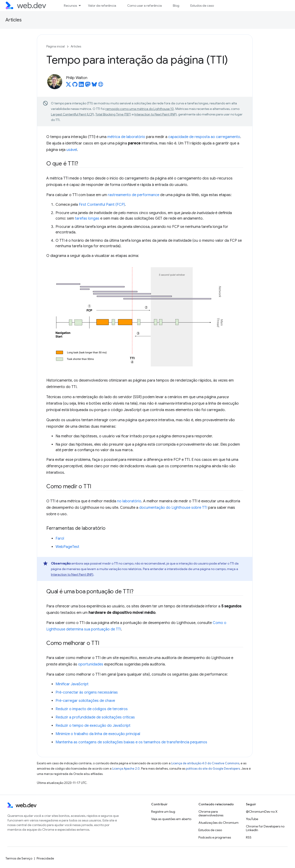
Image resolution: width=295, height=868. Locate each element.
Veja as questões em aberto (171, 819)
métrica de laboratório (126, 137)
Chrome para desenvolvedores (211, 813)
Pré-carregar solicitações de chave (85, 701)
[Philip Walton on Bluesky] (94, 86)
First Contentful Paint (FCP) (102, 205)
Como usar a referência (145, 6)
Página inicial (56, 46)
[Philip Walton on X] (68, 86)
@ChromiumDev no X (262, 812)
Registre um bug (163, 812)
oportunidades (91, 664)
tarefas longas (87, 218)
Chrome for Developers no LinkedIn (265, 828)
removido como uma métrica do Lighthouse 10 (140, 109)
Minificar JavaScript (72, 684)
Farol (60, 538)
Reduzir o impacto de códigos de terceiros (92, 709)
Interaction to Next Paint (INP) (156, 114)
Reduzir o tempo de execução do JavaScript (93, 726)
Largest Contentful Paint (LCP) (72, 114)
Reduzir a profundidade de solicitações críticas (95, 717)
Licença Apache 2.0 (126, 769)
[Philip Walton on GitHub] (75, 86)
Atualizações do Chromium (218, 823)
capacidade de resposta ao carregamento (204, 137)
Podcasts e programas (215, 837)
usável (72, 150)
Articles (14, 20)
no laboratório (129, 501)
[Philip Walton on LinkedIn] (81, 86)
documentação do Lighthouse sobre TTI (173, 508)
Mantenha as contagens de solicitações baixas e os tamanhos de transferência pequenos (131, 742)
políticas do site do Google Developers (213, 769)
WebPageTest (67, 547)
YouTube (252, 819)
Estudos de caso (202, 6)
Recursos (70, 6)
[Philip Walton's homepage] (101, 86)
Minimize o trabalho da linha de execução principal (98, 734)
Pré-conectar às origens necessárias (87, 692)
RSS (249, 837)
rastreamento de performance (134, 195)
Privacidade (45, 858)
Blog (176, 6)
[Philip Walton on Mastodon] (88, 86)
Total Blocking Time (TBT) (113, 114)
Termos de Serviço (19, 858)
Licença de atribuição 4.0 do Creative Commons (205, 763)
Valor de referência (102, 6)
